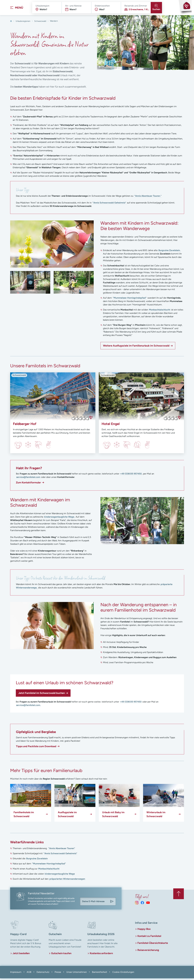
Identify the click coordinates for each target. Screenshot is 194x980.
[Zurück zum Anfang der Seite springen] (178, 895)
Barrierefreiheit (100, 974)
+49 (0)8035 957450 (131, 476)
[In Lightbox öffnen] (52, 246)
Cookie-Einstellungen (123, 974)
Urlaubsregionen (23, 23)
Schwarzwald (40, 23)
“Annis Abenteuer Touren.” (148, 198)
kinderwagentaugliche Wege (60, 876)
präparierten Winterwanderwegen (67, 881)
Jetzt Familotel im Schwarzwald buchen (42, 695)
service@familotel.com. (28, 707)
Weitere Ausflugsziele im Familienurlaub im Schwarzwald (136, 347)
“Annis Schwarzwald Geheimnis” (110, 204)
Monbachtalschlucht (160, 312)
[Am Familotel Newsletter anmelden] (112, 903)
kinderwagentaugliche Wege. (59, 519)
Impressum (16, 974)
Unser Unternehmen (77, 974)
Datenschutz (43, 974)
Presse (58, 974)
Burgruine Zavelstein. (169, 252)
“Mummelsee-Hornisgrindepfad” (130, 300)
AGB (29, 974)
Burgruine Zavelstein (37, 860)
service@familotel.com (28, 479)
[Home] (11, 23)
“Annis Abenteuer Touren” (62, 850)
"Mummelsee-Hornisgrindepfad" (49, 865)
